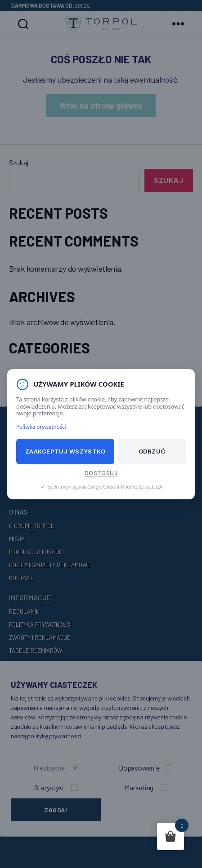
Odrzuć (152, 451)
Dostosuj (101, 473)
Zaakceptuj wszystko (65, 451)
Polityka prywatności (41, 426)
